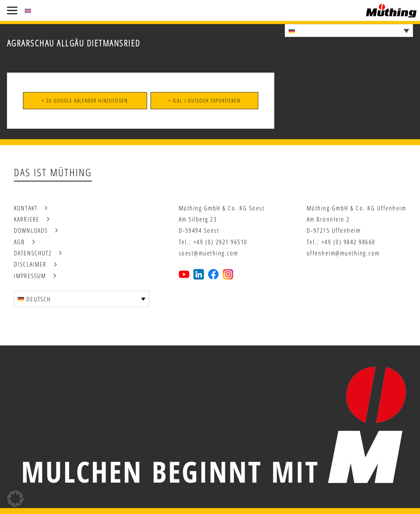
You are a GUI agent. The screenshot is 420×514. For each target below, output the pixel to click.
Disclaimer (30, 264)
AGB (19, 242)
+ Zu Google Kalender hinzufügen (85, 100)
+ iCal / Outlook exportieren (204, 100)
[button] (15, 499)
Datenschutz (33, 253)
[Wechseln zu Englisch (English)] (28, 10)
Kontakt (26, 208)
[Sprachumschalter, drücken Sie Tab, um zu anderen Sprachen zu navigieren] (349, 31)
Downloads (31, 230)
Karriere (27, 219)
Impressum (30, 276)
